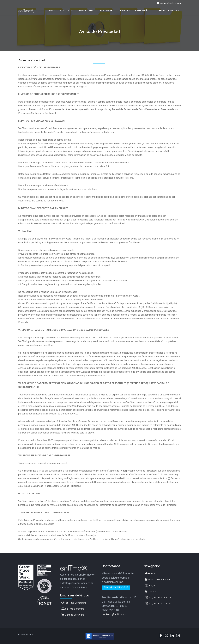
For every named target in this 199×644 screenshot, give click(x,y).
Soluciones (86, 11)
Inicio (53, 11)
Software (106, 11)
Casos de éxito (143, 11)
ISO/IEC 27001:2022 (158, 603)
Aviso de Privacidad (157, 579)
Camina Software (73, 615)
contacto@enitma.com (170, 3)
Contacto (175, 11)
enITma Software (73, 609)
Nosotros (66, 11)
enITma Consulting (74, 603)
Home (150, 573)
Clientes (124, 11)
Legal (150, 585)
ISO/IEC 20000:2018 (158, 597)
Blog (162, 11)
